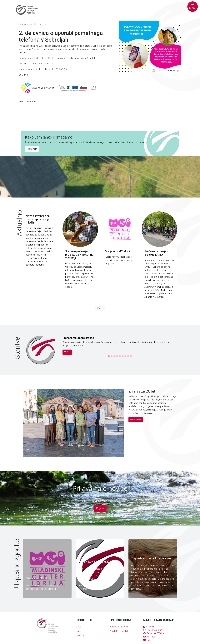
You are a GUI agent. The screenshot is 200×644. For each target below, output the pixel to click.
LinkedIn (149, 627)
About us (80, 636)
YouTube (149, 637)
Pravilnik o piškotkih (119, 631)
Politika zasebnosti (119, 627)
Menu (193, 7)
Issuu (148, 640)
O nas (78, 627)
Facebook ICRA (153, 630)
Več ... (100, 308)
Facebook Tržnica (154, 633)
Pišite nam (32, 149)
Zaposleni (80, 631)
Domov (22, 24)
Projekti (33, 24)
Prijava (100, 508)
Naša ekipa (136, 420)
